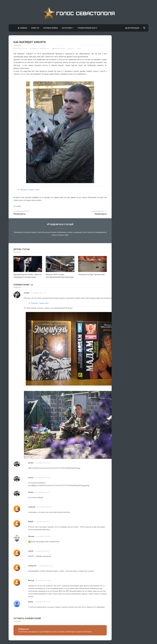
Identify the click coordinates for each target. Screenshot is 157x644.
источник (17, 206)
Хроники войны (51, 28)
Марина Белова (59, 49)
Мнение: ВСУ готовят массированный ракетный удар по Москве (60, 277)
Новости (35, 28)
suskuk (27, 293)
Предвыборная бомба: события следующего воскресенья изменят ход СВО (27, 277)
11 (79, 49)
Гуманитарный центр (87, 28)
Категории (68, 28)
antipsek (32, 507)
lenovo (31, 463)
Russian (31, 536)
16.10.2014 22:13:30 (20, 49)
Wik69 (31, 522)
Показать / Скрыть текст (30, 190)
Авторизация (132, 28)
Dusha (31, 602)
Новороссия (44, 49)
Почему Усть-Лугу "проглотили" (92, 274)
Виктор (31, 580)
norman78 (32, 566)
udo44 (31, 551)
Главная (22, 28)
